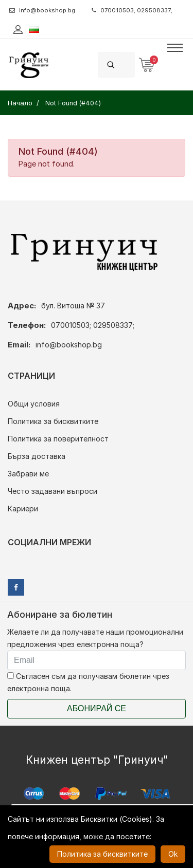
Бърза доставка (37, 456)
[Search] (129, 64)
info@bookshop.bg (42, 10)
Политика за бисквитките (53, 421)
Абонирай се (97, 708)
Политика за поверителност (58, 439)
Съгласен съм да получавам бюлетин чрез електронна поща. (88, 682)
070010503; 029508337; (132, 10)
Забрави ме (28, 474)
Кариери (23, 509)
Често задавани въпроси (52, 491)
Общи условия (34, 404)
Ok (173, 854)
